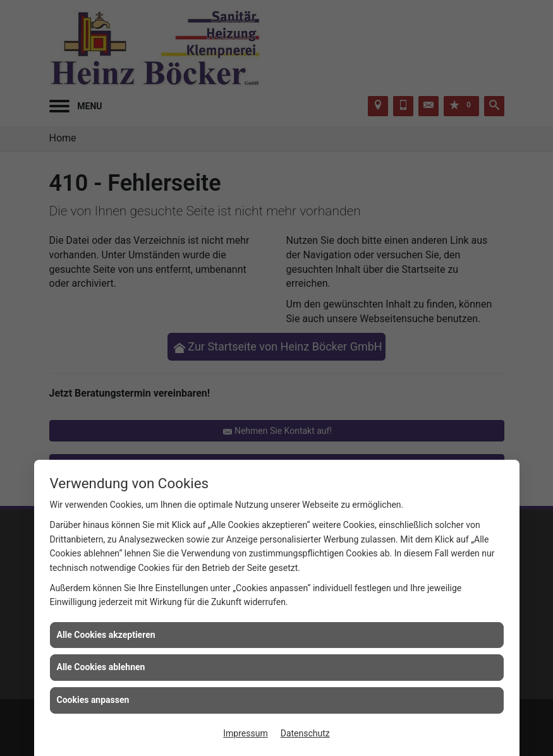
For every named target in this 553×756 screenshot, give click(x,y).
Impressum (245, 733)
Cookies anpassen (93, 700)
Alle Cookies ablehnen (101, 667)
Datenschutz (305, 733)
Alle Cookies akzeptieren (106, 635)
